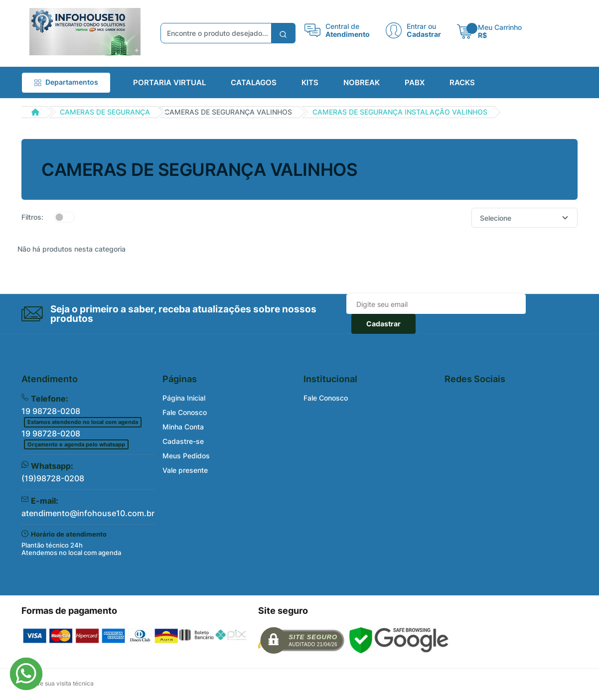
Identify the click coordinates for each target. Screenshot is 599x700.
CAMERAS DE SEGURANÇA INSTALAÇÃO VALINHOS (400, 112)
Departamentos (66, 82)
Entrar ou (421, 26)
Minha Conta (183, 427)
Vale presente (185, 470)
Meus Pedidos (186, 456)
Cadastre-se (183, 441)
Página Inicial (184, 398)
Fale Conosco (185, 412)
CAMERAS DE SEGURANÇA (105, 112)
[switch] (64, 217)
